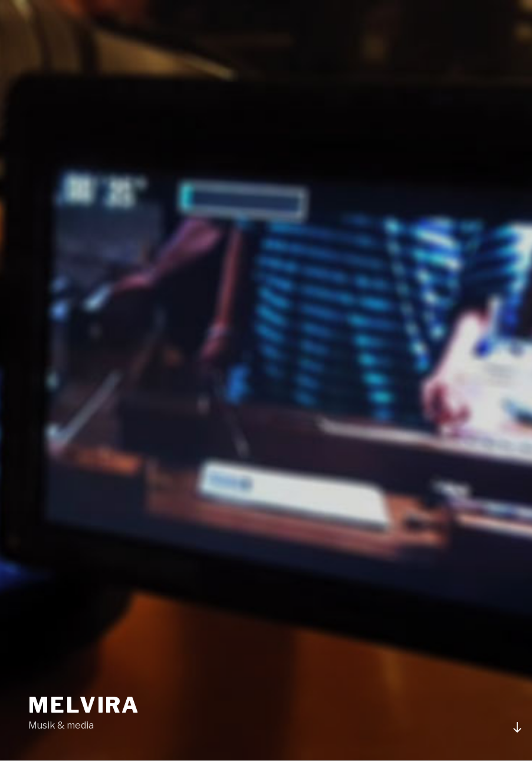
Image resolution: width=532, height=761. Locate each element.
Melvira (84, 705)
